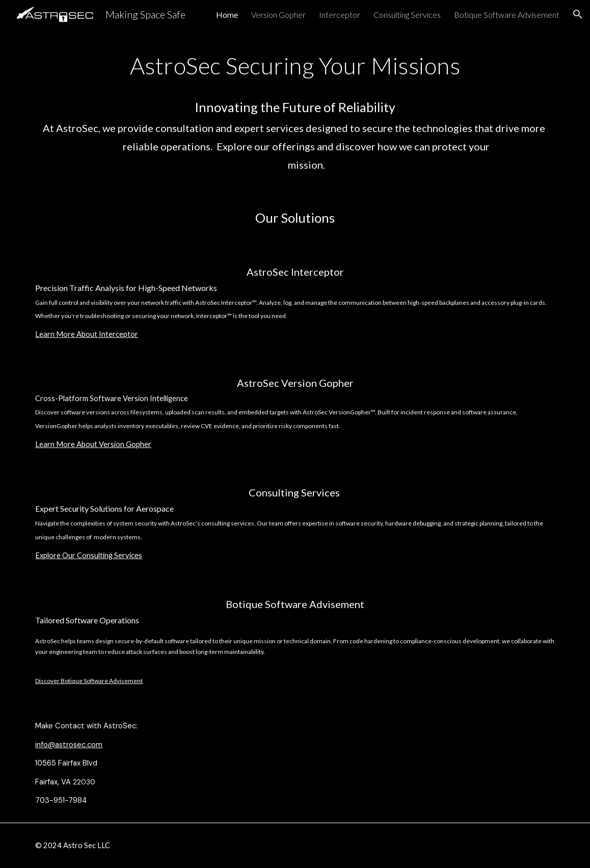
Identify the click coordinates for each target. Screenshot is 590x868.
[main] (295, 109)
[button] (578, 14)
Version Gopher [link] (278, 15)
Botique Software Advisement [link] (507, 15)
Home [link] (227, 15)
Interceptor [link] (340, 15)
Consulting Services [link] (407, 15)
